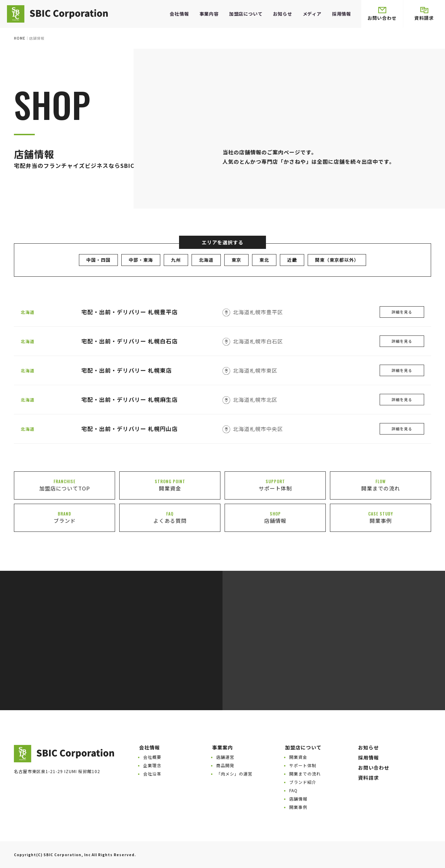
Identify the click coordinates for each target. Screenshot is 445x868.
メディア (312, 14)
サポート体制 (303, 765)
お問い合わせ (382, 14)
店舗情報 (298, 799)
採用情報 (342, 14)
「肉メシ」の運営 (234, 774)
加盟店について (246, 14)
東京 (236, 260)
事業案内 (222, 747)
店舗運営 (225, 757)
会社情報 (179, 14)
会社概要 (152, 757)
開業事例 (298, 807)
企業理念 (152, 765)
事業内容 (209, 14)
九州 (176, 260)
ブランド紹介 (303, 782)
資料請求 (424, 14)
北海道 (206, 260)
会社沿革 (152, 774)
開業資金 (298, 757)
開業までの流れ (305, 774)
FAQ (293, 790)
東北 (264, 260)
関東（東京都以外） (337, 260)
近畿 (292, 260)
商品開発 (225, 765)
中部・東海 (141, 260)
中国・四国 (98, 260)
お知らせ (282, 14)
